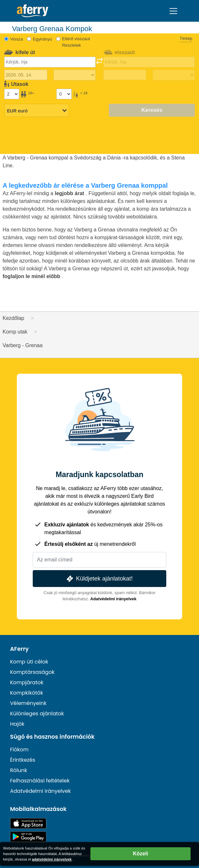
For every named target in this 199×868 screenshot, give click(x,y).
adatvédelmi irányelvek (52, 859)
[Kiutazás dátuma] (26, 75)
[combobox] (50, 62)
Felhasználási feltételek (40, 781)
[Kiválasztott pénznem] (37, 111)
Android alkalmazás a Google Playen (28, 837)
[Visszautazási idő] (174, 75)
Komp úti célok (29, 662)
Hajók (17, 724)
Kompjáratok (27, 682)
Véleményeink (28, 703)
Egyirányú (42, 39)
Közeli (140, 854)
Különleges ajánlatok (37, 714)
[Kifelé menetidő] (75, 75)
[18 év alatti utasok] (64, 94)
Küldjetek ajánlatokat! (99, 579)
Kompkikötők (27, 693)
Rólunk (19, 770)
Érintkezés (23, 760)
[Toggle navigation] (173, 11)
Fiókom (19, 750)
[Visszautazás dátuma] (125, 75)
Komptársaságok (32, 672)
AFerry (19, 649)
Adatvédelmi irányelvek (113, 599)
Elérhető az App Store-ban (28, 823)
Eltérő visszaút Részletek (76, 42)
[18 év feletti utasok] (12, 94)
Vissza (17, 39)
